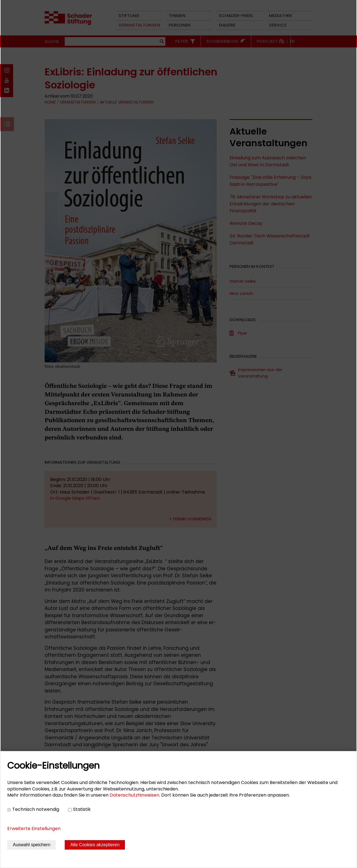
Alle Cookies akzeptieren (95, 845)
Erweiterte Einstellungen (34, 829)
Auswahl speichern (32, 845)
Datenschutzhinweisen (134, 795)
